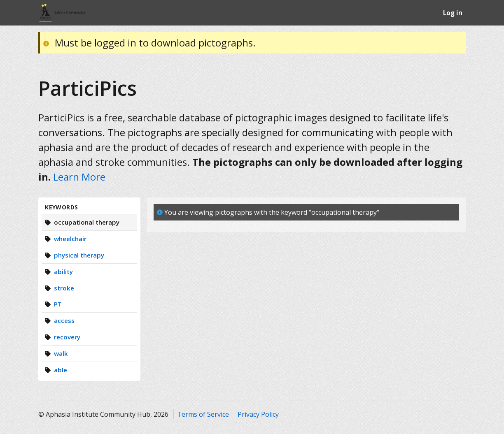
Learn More (79, 177)
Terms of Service (203, 414)
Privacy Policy (258, 414)
